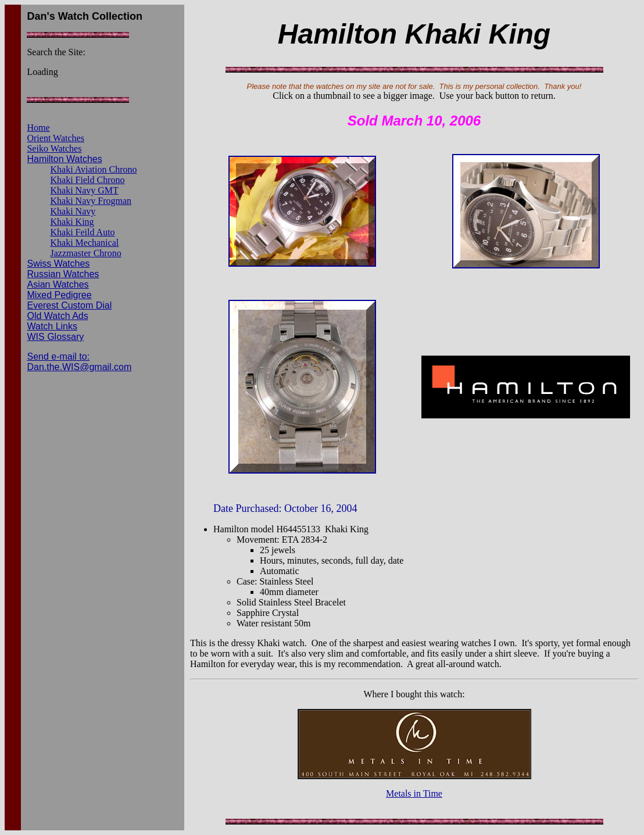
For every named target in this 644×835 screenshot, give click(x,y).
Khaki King (72, 222)
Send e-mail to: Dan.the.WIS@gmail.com (79, 362)
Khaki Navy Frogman (91, 201)
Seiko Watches (54, 148)
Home (38, 128)
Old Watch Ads (57, 316)
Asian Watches (58, 284)
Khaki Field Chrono (87, 180)
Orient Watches (55, 138)
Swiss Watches (58, 264)
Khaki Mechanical (84, 243)
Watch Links (52, 326)
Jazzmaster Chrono (85, 253)
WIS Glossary (55, 337)
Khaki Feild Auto (82, 232)
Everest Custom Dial (69, 305)
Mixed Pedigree (59, 295)
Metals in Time (414, 793)
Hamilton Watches (64, 159)
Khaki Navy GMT (84, 190)
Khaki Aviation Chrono (93, 169)
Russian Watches (63, 274)
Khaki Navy (73, 211)
